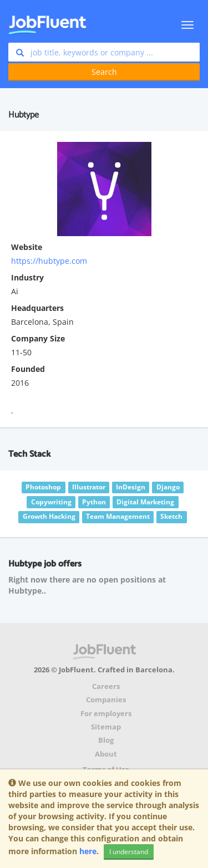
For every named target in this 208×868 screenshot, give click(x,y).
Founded (28, 369)
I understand (129, 852)
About (106, 754)
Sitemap (106, 727)
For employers (106, 714)
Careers (106, 686)
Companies (106, 700)
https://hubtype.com (49, 261)
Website (27, 247)
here (88, 851)
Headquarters (37, 308)
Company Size (38, 338)
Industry (27, 277)
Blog (106, 740)
